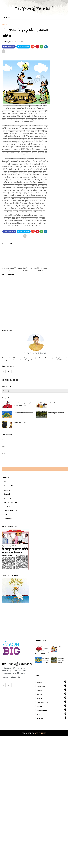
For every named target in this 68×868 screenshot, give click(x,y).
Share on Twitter (23, 47)
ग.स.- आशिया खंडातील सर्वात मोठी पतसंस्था (23, 432)
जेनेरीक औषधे (61, 666)
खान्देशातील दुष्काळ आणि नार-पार (61, 680)
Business (7, 501)
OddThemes (40, 752)
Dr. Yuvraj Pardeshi (9, 42)
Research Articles (10, 530)
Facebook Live (9, 505)
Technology (8, 538)
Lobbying (7, 517)
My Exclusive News (11, 522)
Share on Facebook (9, 47)
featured (7, 509)
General (7, 513)
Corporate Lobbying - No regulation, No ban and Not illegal (24, 423)
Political (7, 526)
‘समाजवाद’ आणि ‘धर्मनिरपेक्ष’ (20, 442)
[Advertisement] (34, 639)
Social (4, 24)
